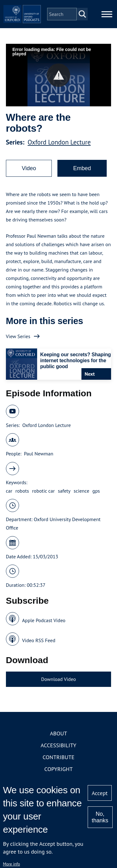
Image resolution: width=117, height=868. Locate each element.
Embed (82, 168)
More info (11, 864)
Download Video (58, 679)
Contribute (58, 757)
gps (96, 491)
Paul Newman (39, 454)
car (9, 491)
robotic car (44, 491)
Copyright (58, 769)
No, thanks (100, 817)
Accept (100, 793)
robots (22, 491)
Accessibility (58, 745)
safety (64, 491)
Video (29, 168)
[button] (58, 75)
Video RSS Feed (39, 640)
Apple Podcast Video (44, 620)
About (58, 733)
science (81, 491)
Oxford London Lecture (59, 142)
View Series (18, 336)
